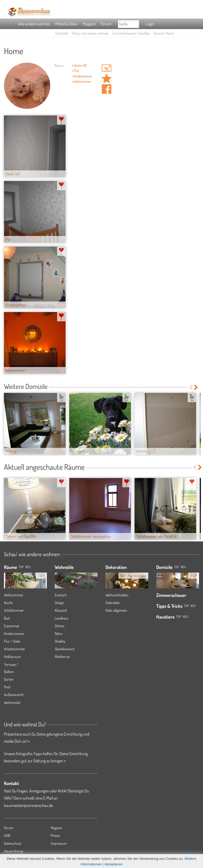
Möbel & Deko (66, 24)
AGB (7, 835)
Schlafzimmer (14, 610)
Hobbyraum (12, 656)
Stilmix (60, 626)
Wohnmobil (12, 702)
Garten (9, 679)
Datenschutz (13, 843)
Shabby (60, 641)
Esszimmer (12, 626)
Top (176, 567)
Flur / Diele (12, 641)
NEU (28, 567)
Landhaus (61, 618)
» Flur (75, 71)
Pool (7, 687)
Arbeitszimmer (15, 649)
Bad (7, 618)
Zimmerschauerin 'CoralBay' (131, 33)
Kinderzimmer (14, 633)
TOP (21, 567)
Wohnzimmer (14, 595)
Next (196, 387)
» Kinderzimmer (82, 76)
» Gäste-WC (80, 65)
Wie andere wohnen (34, 24)
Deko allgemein (116, 610)
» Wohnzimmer (81, 81)
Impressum (59, 843)
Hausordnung (13, 851)
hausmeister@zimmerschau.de (28, 805)
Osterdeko (113, 603)
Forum (106, 24)
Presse (55, 835)
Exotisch (61, 595)
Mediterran (62, 656)
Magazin (89, 24)
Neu (183, 567)
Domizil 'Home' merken (107, 78)
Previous (191, 387)
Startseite (62, 33)
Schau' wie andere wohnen (90, 33)
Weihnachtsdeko (117, 595)
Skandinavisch (65, 649)
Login (150, 24)
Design (59, 603)
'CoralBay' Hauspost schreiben (107, 68)
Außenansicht (14, 695)
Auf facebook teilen (107, 89)
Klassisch (61, 610)
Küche (8, 603)
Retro (59, 633)
